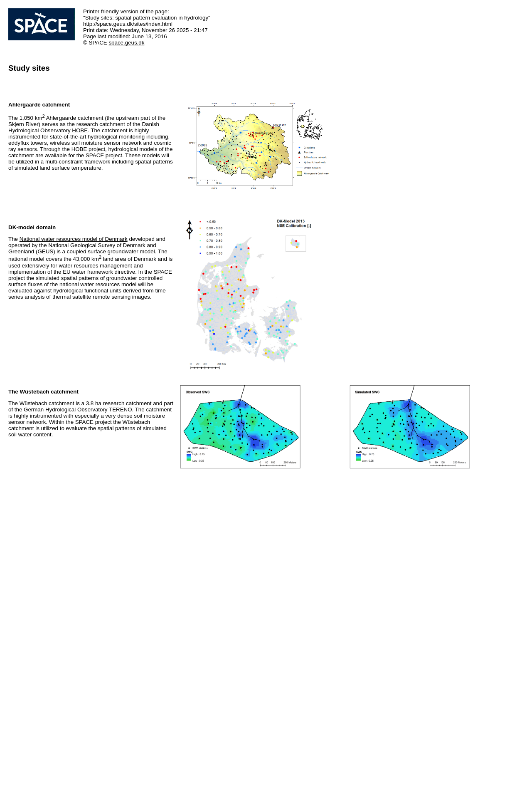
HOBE (80, 130)
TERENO (121, 410)
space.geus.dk (126, 43)
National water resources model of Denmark (74, 239)
